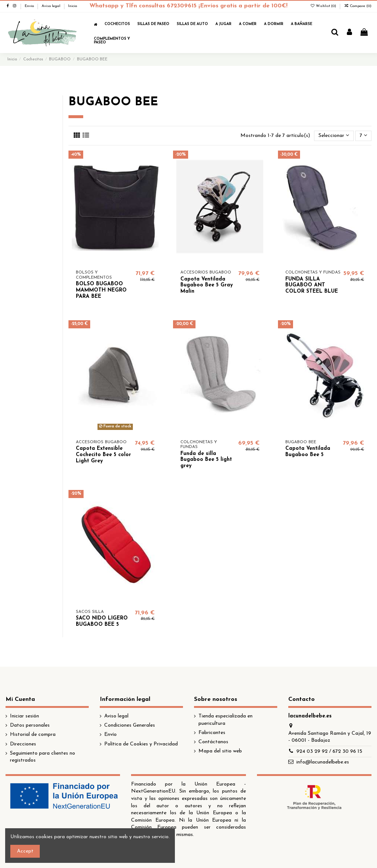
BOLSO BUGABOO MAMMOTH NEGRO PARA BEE (101, 290)
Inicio (73, 6)
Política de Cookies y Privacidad (141, 744)
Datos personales (30, 725)
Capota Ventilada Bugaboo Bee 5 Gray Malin (207, 285)
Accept (25, 851)
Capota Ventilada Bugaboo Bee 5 (308, 452)
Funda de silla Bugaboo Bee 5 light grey (206, 460)
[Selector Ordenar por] (334, 136)
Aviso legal (52, 6)
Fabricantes (212, 733)
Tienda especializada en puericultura (226, 720)
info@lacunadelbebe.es (323, 762)
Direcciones (23, 744)
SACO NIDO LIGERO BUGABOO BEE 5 (102, 621)
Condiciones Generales (130, 725)
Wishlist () (324, 6)
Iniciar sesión (24, 716)
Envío (30, 6)
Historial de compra (33, 735)
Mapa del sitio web (220, 751)
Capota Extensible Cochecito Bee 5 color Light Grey (103, 455)
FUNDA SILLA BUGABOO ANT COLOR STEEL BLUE (312, 285)
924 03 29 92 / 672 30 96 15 (329, 751)
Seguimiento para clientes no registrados (43, 757)
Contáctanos (213, 742)
